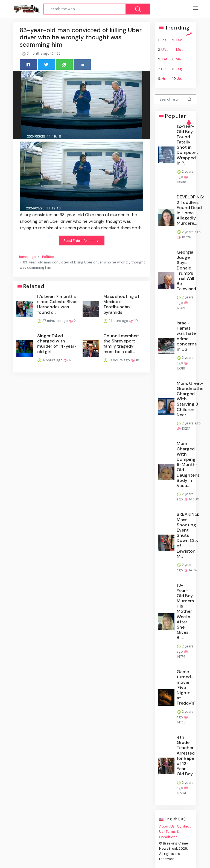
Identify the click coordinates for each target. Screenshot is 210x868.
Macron (182, 59)
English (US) (172, 819)
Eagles (181, 69)
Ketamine (170, 59)
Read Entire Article (82, 241)
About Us (167, 826)
